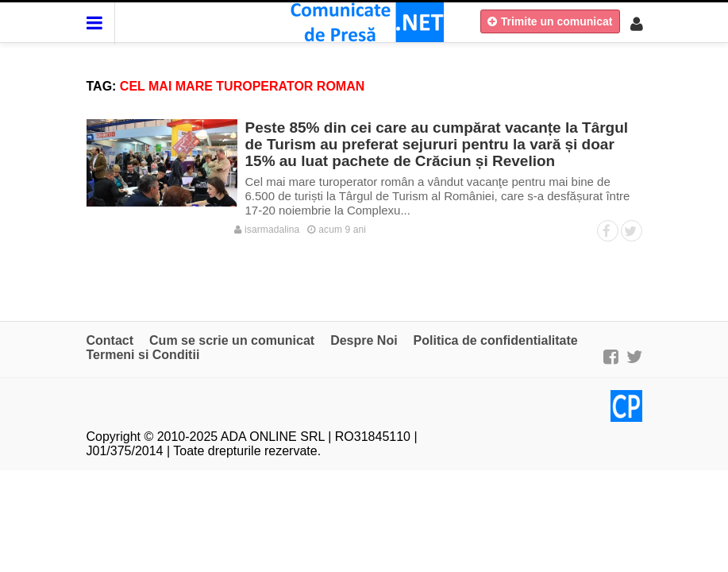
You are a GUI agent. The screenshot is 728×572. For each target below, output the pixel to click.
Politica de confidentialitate (496, 340)
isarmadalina (267, 230)
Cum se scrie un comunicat (232, 340)
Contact (110, 340)
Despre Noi (364, 340)
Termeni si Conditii (143, 355)
